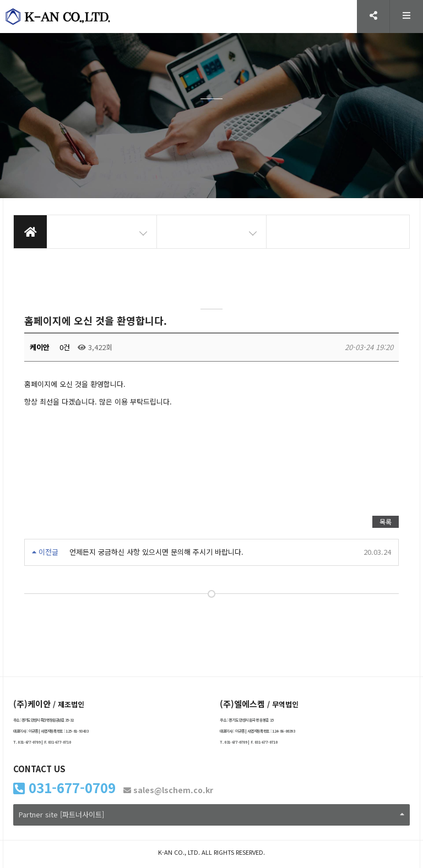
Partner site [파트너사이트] (211, 814)
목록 (386, 522)
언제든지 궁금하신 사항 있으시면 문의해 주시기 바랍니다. (156, 552)
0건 (64, 347)
